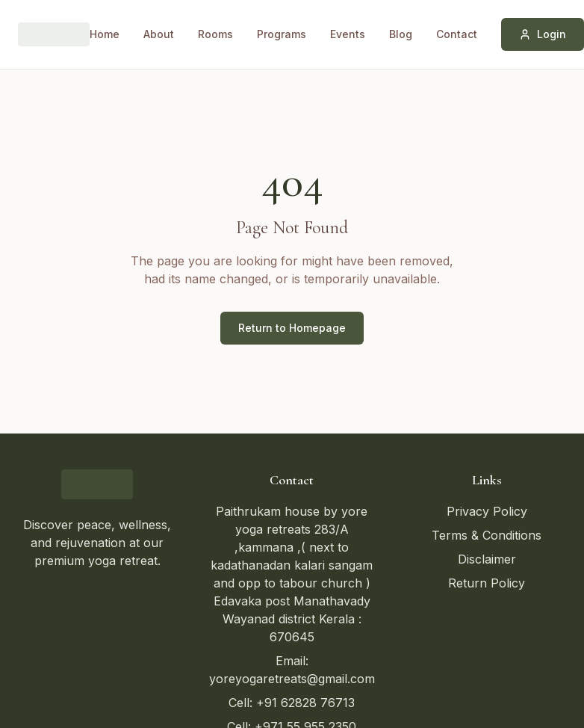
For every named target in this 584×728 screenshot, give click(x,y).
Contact (457, 34)
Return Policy (487, 583)
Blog (401, 34)
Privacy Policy (487, 511)
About (159, 34)
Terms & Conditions (487, 535)
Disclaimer (487, 559)
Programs (282, 34)
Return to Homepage (292, 328)
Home (105, 34)
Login (543, 34)
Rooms (215, 34)
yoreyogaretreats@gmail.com (292, 679)
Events (348, 34)
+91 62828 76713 (305, 703)
